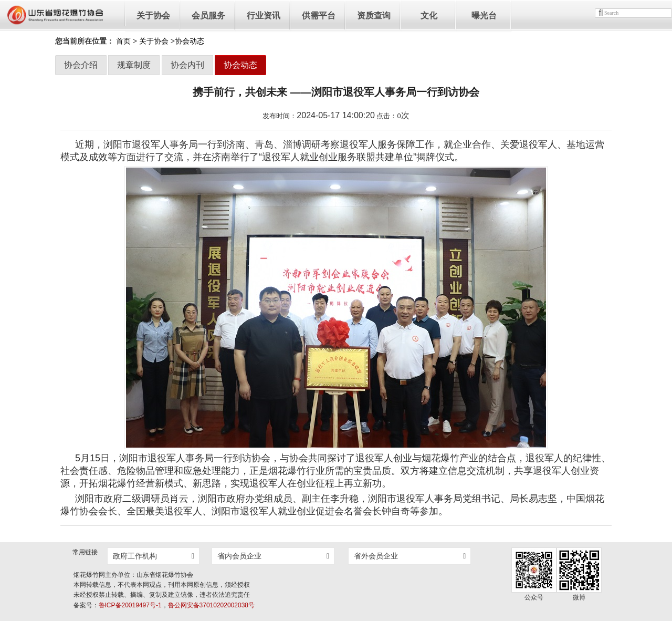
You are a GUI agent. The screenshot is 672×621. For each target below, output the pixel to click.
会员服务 (208, 15)
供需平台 (319, 15)
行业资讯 (264, 15)
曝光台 (484, 15)
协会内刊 (187, 65)
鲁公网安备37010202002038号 (211, 605)
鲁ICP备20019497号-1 (130, 605)
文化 (429, 15)
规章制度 (134, 65)
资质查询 (374, 15)
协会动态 (240, 65)
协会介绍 (81, 65)
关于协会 (153, 15)
